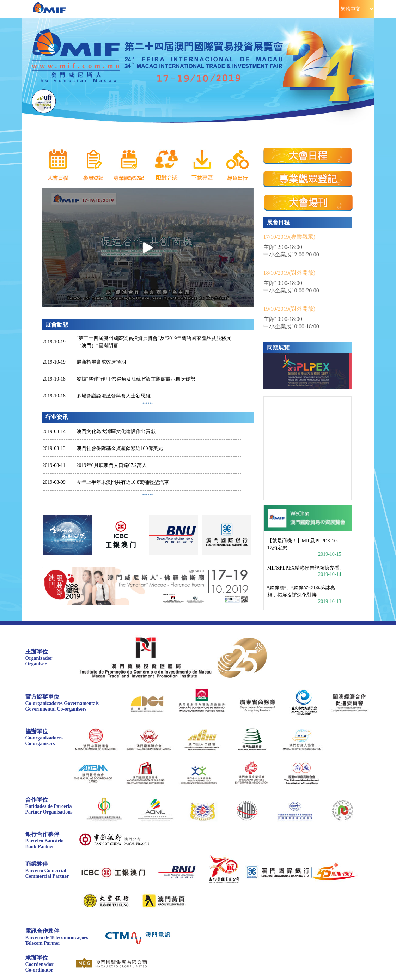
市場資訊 (317, 9)
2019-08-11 (54, 465)
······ (148, 494)
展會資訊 (93, 9)
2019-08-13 (54, 448)
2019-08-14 (54, 431)
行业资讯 (57, 417)
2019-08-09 (54, 482)
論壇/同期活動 (227, 9)
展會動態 (57, 325)
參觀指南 (182, 9)
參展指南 (138, 9)
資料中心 (272, 9)
